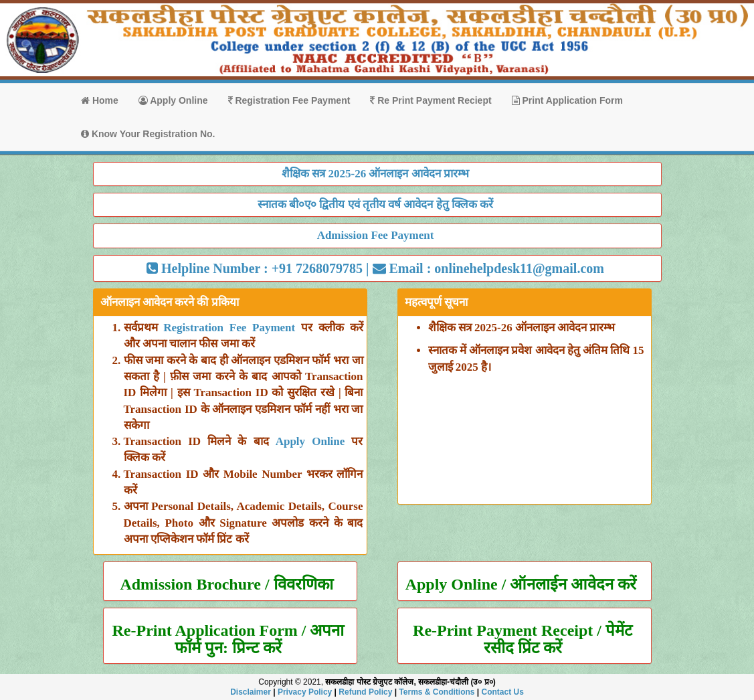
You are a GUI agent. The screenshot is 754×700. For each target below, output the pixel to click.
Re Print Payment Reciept (431, 100)
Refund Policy (365, 692)
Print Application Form (567, 100)
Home (100, 100)
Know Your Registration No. (148, 134)
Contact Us (503, 692)
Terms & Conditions (437, 692)
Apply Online (173, 100)
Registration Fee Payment (289, 100)
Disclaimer (251, 692)
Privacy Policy (305, 692)
